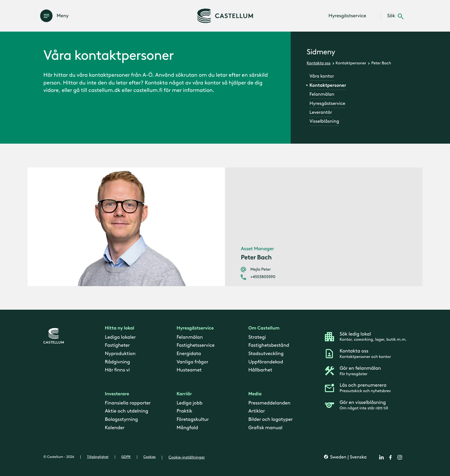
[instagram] (400, 457)
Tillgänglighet (98, 457)
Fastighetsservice (195, 346)
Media (255, 394)
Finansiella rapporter (128, 403)
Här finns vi (117, 370)
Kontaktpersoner (351, 63)
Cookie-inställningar (187, 457)
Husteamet (189, 370)
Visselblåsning (324, 121)
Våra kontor (322, 76)
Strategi (257, 337)
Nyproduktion (120, 354)
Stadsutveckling (266, 354)
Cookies (149, 457)
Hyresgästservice (327, 104)
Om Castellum (264, 328)
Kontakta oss (319, 63)
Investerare (117, 394)
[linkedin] (381, 457)
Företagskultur (193, 420)
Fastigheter (117, 346)
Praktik (184, 411)
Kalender (115, 428)
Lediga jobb (189, 403)
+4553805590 (263, 277)
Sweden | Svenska (348, 457)
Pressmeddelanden (269, 403)
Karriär (184, 394)
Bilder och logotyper (270, 420)
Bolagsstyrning (121, 420)
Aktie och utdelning (126, 411)
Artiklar (257, 411)
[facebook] (391, 457)
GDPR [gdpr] (126, 457)
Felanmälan (322, 94)
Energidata (189, 354)
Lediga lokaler (120, 337)
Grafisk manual (265, 428)
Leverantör (321, 112)
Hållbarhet (260, 370)
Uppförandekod (266, 362)
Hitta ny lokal (119, 328)
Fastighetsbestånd (269, 346)
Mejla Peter (260, 269)
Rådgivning (117, 362)
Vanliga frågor (192, 362)
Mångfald (187, 428)
